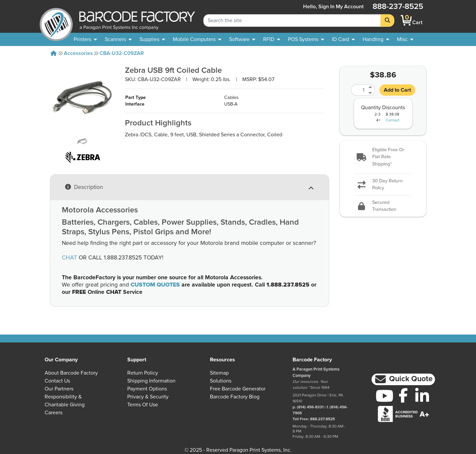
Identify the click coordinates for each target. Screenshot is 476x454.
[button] (383, 157)
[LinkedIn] (422, 396)
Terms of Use (143, 405)
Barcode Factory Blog (235, 397)
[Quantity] (359, 90)
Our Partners (59, 389)
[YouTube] (385, 396)
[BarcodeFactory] (56, 20)
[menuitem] (85, 39)
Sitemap (219, 373)
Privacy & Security (148, 397)
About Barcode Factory (71, 373)
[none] (405, 39)
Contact (393, 120)
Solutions (221, 381)
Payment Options (147, 389)
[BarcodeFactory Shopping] (406, 20)
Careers (54, 413)
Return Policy (143, 373)
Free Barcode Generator (238, 389)
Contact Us (57, 381)
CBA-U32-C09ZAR (122, 53)
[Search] (387, 21)
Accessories (78, 53)
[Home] (54, 53)
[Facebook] (403, 395)
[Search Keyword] (292, 21)
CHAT (69, 258)
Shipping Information (151, 381)
